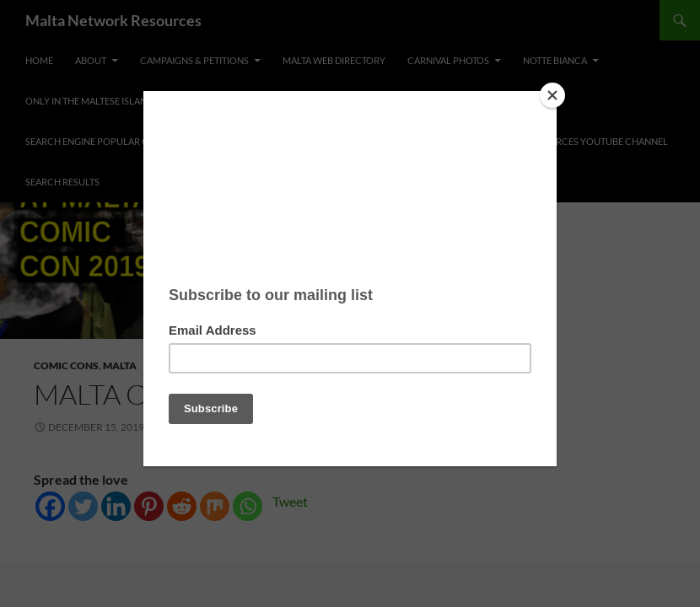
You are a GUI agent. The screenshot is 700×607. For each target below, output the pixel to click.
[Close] (552, 95)
